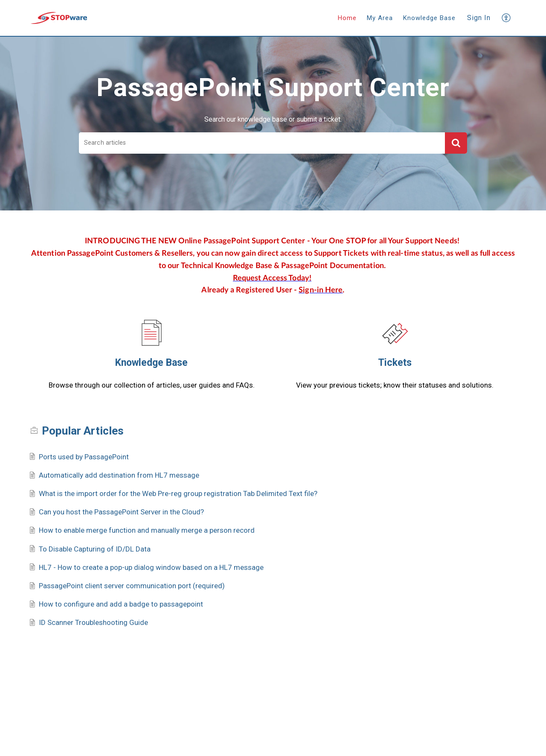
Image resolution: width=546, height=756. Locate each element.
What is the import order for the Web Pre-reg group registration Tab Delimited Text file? (178, 493)
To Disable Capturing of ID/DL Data (95, 549)
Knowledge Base (151, 363)
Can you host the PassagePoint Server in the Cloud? (121, 512)
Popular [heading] (83, 431)
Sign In (479, 18)
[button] (507, 18)
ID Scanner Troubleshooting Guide (93, 622)
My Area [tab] (380, 18)
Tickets (395, 363)
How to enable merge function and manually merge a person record (147, 530)
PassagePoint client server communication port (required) (132, 586)
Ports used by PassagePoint (84, 457)
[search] (262, 143)
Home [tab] (347, 18)
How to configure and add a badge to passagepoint (121, 604)
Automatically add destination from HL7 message (119, 475)
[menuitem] (479, 18)
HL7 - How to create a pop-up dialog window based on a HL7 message (151, 567)
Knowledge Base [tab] (429, 18)
